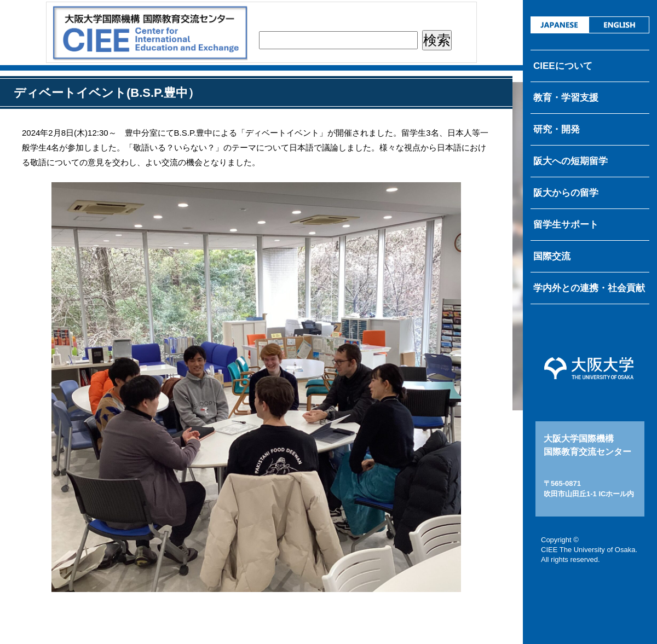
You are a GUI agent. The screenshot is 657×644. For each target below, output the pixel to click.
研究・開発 (557, 129)
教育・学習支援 (566, 98)
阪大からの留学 (566, 193)
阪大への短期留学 (570, 161)
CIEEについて (563, 66)
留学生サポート (566, 225)
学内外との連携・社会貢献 (589, 288)
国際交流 (552, 256)
